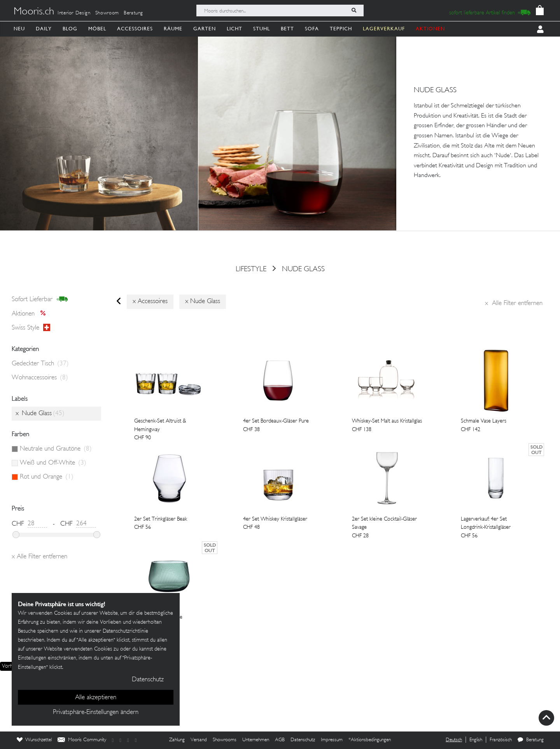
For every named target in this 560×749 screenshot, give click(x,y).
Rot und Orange (47, 477)
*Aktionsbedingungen (370, 740)
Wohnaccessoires (40, 378)
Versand (199, 740)
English (476, 740)
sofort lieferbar (40, 300)
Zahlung (177, 740)
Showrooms (225, 740)
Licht (234, 29)
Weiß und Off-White (53, 463)
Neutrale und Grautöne (56, 449)
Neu (19, 29)
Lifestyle (251, 269)
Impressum (332, 740)
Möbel (97, 29)
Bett (287, 29)
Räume (173, 29)
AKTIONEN (430, 29)
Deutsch (454, 740)
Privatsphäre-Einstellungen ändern (96, 712)
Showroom (107, 13)
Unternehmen (256, 740)
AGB (280, 740)
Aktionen (31, 314)
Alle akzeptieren (96, 698)
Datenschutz (303, 740)
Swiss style (31, 328)
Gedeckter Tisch (40, 364)
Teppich (341, 29)
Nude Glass (303, 269)
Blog (70, 29)
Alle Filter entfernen (514, 303)
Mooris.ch (34, 12)
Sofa (312, 29)
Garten (205, 29)
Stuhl (262, 29)
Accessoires (135, 29)
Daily (44, 29)
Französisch (501, 740)
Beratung (133, 13)
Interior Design (74, 13)
